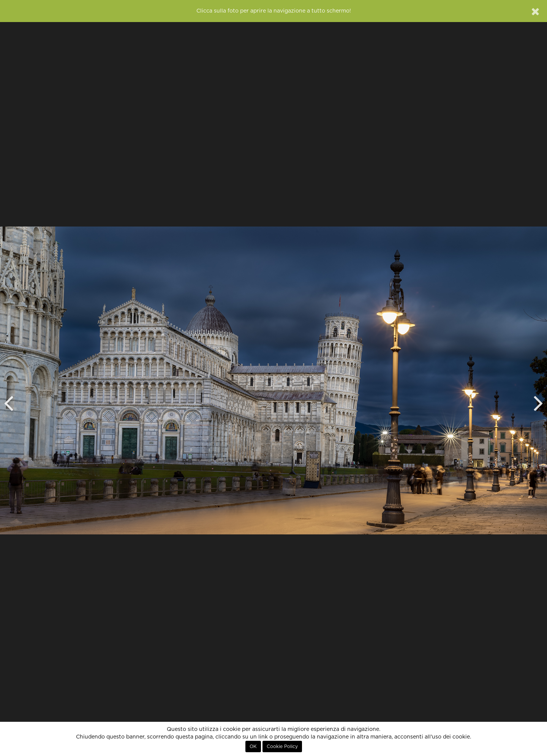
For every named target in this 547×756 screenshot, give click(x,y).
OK (253, 746)
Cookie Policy (282, 746)
